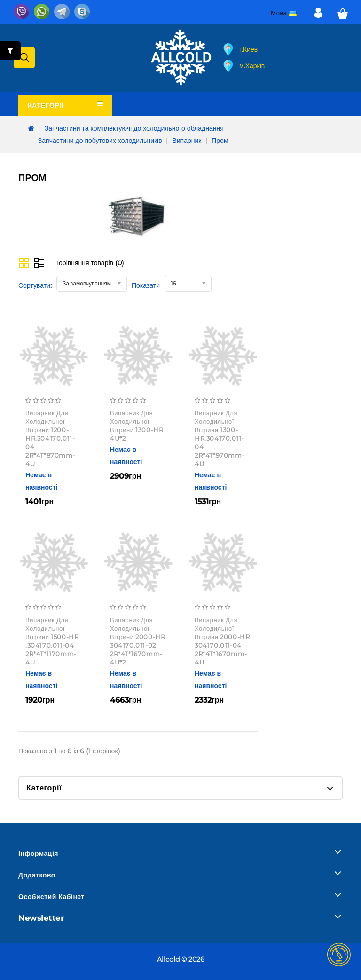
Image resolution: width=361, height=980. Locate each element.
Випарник (187, 141)
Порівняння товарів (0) (89, 263)
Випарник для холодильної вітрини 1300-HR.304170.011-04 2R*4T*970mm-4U (220, 438)
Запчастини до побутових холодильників (99, 141)
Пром (220, 141)
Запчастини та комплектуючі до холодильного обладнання (134, 128)
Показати (146, 285)
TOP (339, 955)
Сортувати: (35, 285)
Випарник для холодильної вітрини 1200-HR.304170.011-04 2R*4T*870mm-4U (50, 438)
